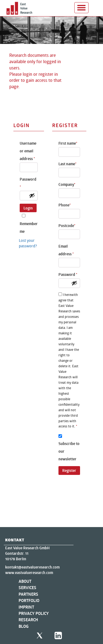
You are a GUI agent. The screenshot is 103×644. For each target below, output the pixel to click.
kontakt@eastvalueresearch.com (32, 567)
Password (28, 183)
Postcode (67, 226)
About (25, 581)
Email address (66, 250)
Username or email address (28, 151)
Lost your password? (28, 243)
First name (68, 143)
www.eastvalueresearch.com (29, 573)
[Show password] (32, 195)
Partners (28, 594)
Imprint (26, 607)
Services (27, 588)
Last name (67, 164)
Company (67, 184)
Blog (24, 626)
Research (28, 620)
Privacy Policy (34, 613)
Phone (65, 205)
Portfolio (29, 600)
